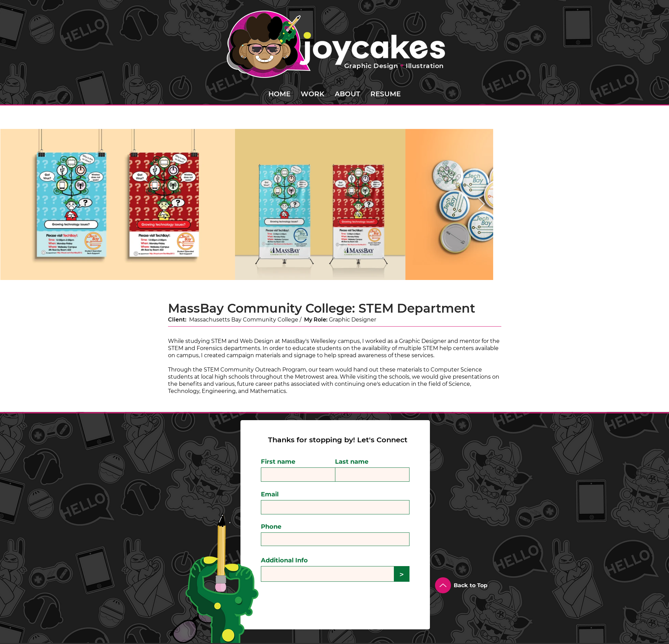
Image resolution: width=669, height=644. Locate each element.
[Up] (443, 585)
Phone (271, 527)
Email (270, 494)
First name (278, 462)
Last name (352, 462)
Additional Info (284, 560)
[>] (402, 574)
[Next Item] (481, 204)
